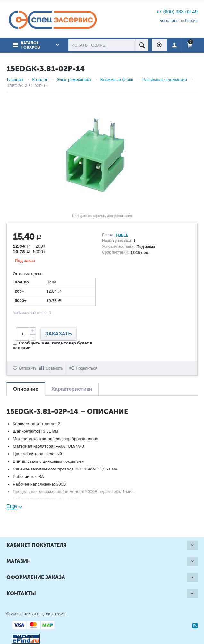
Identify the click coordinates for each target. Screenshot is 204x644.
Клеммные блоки (117, 80)
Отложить (28, 368)
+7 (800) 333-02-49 (177, 11)
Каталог (40, 80)
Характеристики (72, 389)
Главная (15, 80)
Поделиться (83, 368)
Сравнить (54, 368)
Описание (26, 389)
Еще (12, 506)
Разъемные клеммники (165, 80)
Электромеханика (74, 80)
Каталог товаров (30, 45)
